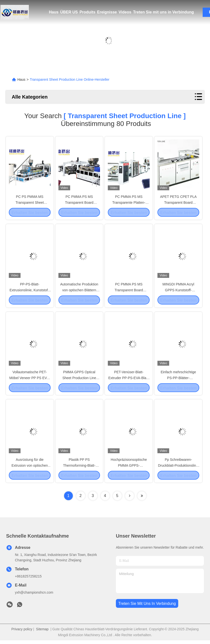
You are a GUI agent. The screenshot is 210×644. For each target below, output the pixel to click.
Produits (87, 12)
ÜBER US (69, 12)
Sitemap (42, 633)
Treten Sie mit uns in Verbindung (163, 12)
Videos (125, 12)
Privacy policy (22, 633)
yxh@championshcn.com (34, 596)
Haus (54, 12)
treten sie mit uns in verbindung (147, 607)
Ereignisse (107, 12)
